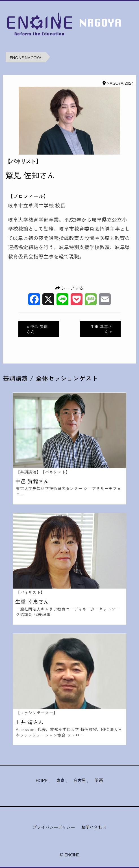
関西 (99, 780)
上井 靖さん (29, 722)
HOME (42, 780)
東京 (60, 780)
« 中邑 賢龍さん (38, 329)
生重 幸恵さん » (101, 329)
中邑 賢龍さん (32, 481)
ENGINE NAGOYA (26, 57)
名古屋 (80, 780)
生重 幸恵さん (32, 601)
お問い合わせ (94, 827)
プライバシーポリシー (54, 827)
